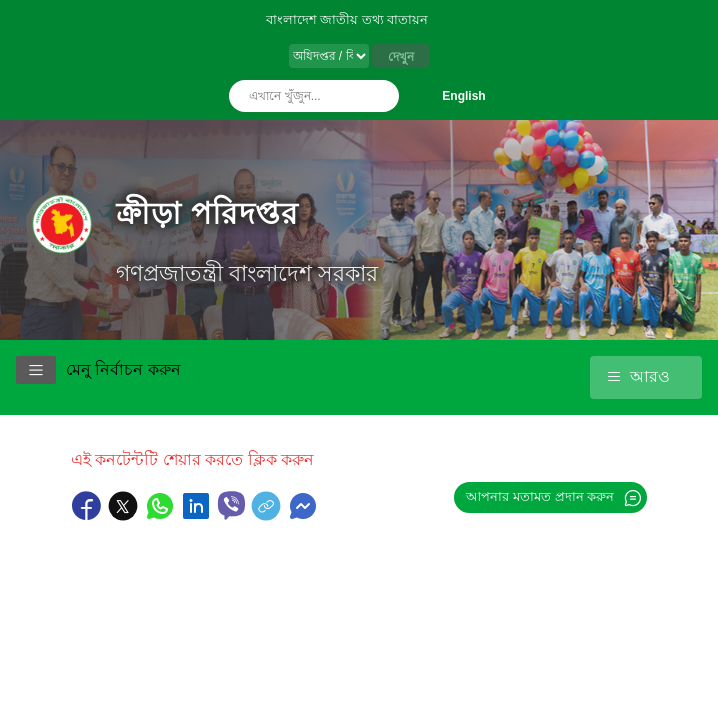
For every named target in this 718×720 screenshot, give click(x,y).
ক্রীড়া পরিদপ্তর (207, 213)
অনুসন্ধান (379, 96)
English (463, 96)
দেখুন (401, 57)
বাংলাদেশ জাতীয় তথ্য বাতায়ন (347, 19)
